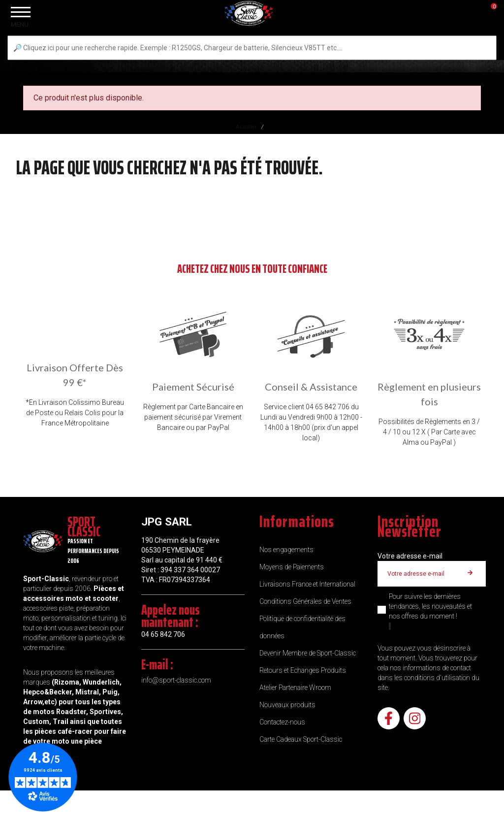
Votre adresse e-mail (410, 556)
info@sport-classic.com (176, 680)
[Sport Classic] (252, 31)
